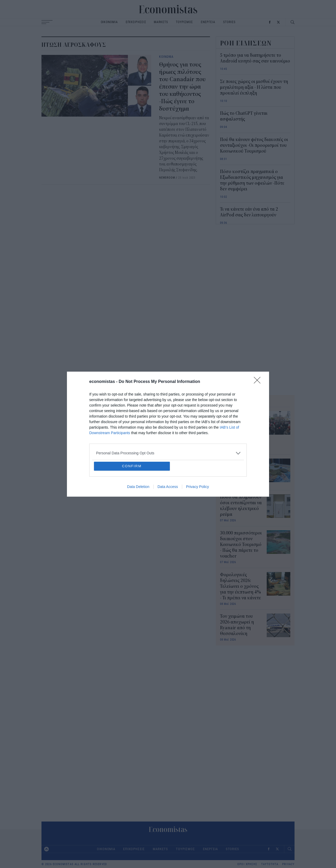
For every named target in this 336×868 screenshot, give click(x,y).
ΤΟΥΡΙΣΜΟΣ (184, 22)
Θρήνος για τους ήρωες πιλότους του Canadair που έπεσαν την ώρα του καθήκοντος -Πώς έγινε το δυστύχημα (182, 87)
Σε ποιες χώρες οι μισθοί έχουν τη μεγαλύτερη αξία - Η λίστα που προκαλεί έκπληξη (254, 87)
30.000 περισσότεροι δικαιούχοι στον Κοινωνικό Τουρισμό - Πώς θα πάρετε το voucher (241, 545)
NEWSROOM (167, 177)
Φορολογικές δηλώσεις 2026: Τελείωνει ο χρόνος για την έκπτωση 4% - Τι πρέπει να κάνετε (240, 586)
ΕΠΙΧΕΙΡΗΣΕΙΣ (136, 22)
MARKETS (161, 22)
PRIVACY (288, 864)
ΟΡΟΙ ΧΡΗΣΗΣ (247, 864)
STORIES (229, 22)
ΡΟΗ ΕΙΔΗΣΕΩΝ (246, 43)
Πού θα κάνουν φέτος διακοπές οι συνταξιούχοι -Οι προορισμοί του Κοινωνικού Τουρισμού (254, 145)
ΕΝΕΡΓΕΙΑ (208, 22)
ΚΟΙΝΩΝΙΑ (166, 56)
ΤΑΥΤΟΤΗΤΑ (270, 864)
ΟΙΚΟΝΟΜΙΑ (109, 22)
